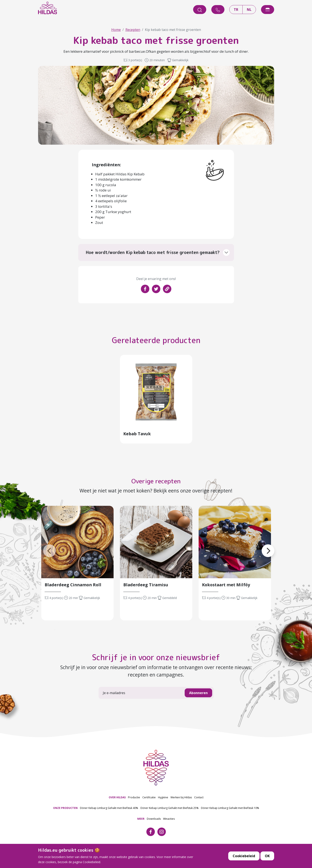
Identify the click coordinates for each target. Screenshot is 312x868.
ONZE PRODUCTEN (65, 818)
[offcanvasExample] (267, 10)
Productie (134, 807)
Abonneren (198, 703)
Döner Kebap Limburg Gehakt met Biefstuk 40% (109, 818)
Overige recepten (156, 490)
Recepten (133, 30)
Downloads (154, 828)
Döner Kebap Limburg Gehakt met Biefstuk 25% (170, 818)
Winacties (169, 828)
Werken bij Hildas (181, 807)
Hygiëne (163, 807)
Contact (199, 807)
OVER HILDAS (117, 807)
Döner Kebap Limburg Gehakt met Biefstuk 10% (230, 818)
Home (116, 30)
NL (249, 10)
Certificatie (149, 807)
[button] (43, 556)
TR (236, 10)
